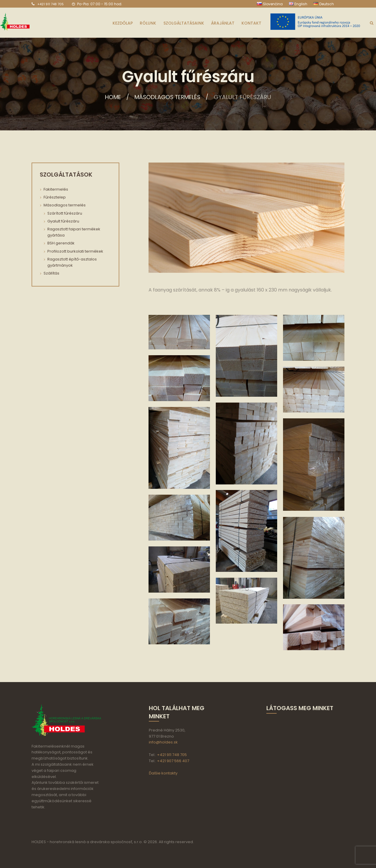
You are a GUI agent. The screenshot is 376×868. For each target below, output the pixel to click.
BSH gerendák (61, 243)
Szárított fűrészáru (65, 213)
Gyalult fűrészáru (63, 221)
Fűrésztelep (55, 197)
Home (111, 97)
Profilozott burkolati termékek (75, 251)
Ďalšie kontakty (163, 773)
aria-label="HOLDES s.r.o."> (301, 747)
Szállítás (51, 273)
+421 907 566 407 (173, 761)
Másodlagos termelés (168, 97)
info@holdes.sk (163, 742)
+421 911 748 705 (51, 4)
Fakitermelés (56, 189)
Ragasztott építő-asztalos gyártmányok (72, 262)
